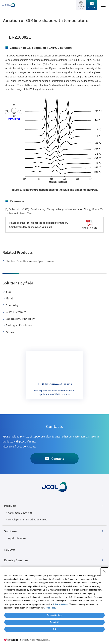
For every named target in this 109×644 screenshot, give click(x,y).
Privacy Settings (54, 615)
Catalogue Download (20, 513)
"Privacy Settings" (60, 604)
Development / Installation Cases (28, 519)
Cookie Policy (50, 608)
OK (54, 629)
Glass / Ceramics (16, 312)
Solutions (11, 531)
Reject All (54, 622)
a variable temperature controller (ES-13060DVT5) (60, 60)
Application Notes (19, 538)
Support (10, 549)
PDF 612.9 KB (89, 225)
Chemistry (12, 305)
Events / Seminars (16, 560)
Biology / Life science (19, 325)
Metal (9, 298)
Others (10, 332)
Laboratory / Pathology (20, 319)
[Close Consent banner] (104, 571)
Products (10, 506)
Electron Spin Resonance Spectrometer (30, 261)
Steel (9, 291)
